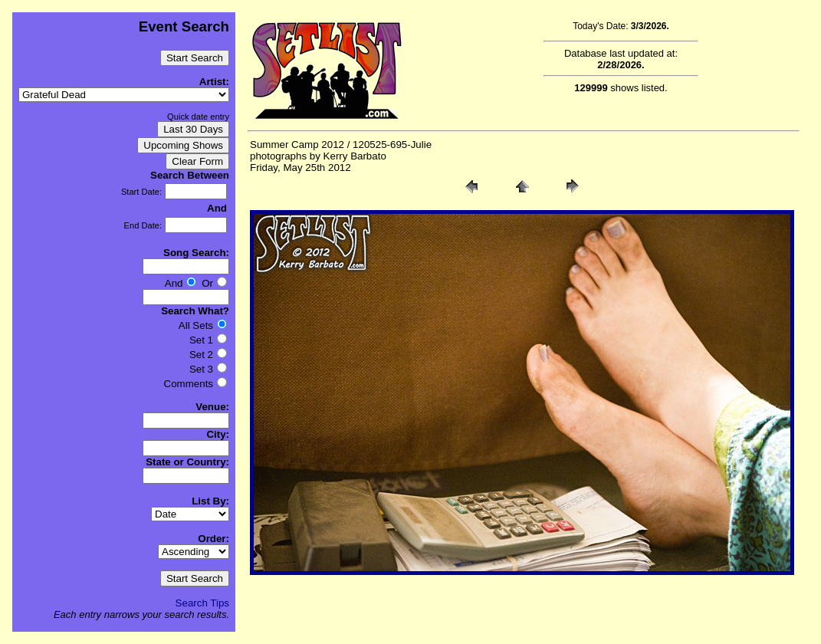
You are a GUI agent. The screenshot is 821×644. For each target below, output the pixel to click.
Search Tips (202, 603)
